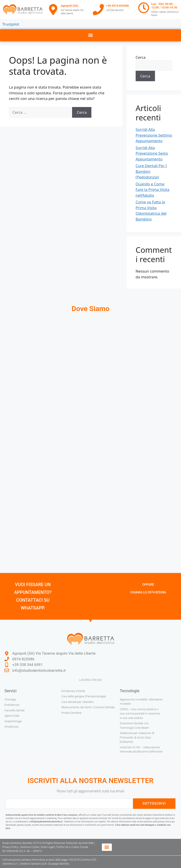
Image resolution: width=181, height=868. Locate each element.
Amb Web (88, 843)
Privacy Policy (10, 847)
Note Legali (48, 847)
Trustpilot (11, 24)
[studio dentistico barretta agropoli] (90, 375)
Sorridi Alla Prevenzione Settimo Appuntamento (154, 135)
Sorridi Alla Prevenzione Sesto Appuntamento (152, 153)
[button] (90, 35)
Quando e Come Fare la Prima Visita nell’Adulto (153, 190)
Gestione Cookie (30, 847)
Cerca (141, 57)
